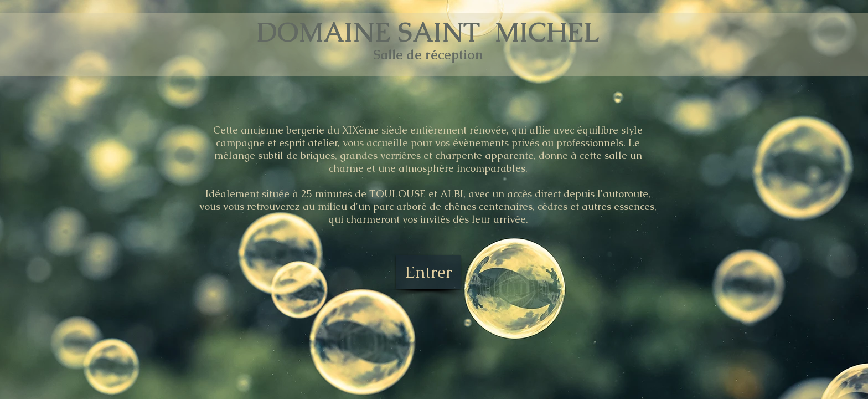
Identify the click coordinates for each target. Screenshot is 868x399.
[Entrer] (428, 272)
